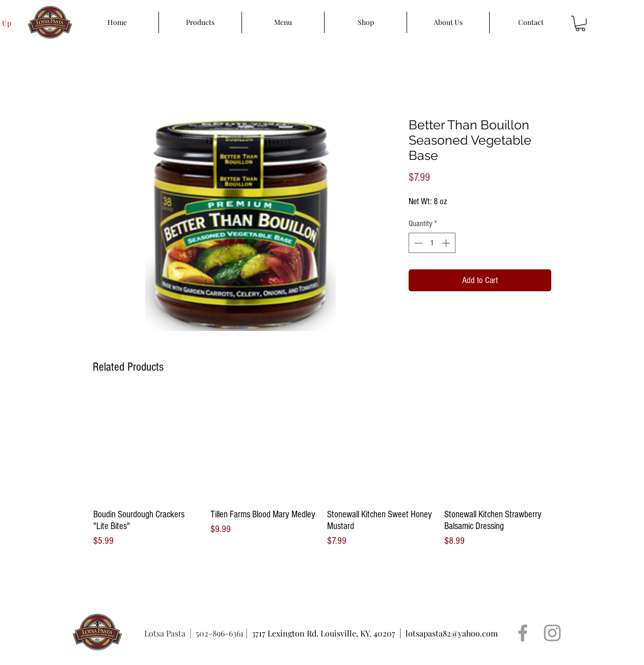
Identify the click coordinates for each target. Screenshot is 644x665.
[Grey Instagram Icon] (552, 633)
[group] (322, 471)
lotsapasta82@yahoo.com (452, 633)
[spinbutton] (432, 243)
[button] (580, 23)
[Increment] (447, 243)
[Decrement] (417, 243)
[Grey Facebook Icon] (523, 633)
